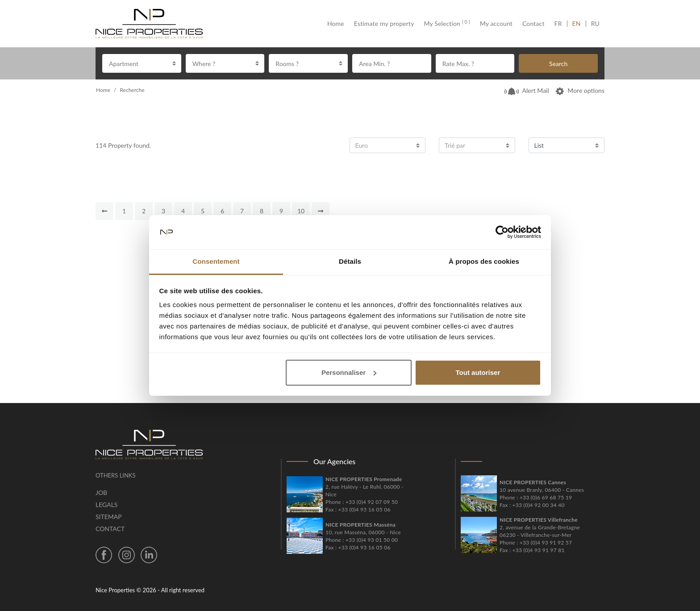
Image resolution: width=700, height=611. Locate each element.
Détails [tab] (350, 261)
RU (595, 24)
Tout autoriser (478, 372)
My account (496, 24)
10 (301, 211)
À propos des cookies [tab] (484, 261)
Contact (533, 24)
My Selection (447, 24)
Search (558, 64)
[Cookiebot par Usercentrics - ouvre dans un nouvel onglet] (502, 232)
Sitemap (109, 517)
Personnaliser (349, 372)
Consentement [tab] (216, 261)
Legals (106, 505)
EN (577, 24)
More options (580, 90)
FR (561, 24)
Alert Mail (527, 90)
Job (101, 493)
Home (338, 24)
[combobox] (142, 63)
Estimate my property (384, 24)
